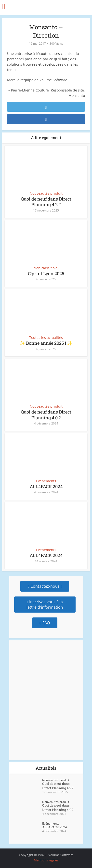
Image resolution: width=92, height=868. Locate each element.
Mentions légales (46, 860)
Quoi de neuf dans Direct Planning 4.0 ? (46, 415)
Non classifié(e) (46, 268)
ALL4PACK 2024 (46, 486)
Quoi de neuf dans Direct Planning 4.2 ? (46, 202)
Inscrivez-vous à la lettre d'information (45, 605)
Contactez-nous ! (45, 586)
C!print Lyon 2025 (46, 273)
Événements (46, 481)
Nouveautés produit (46, 193)
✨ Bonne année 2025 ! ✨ (46, 343)
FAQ (45, 623)
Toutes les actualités (46, 338)
